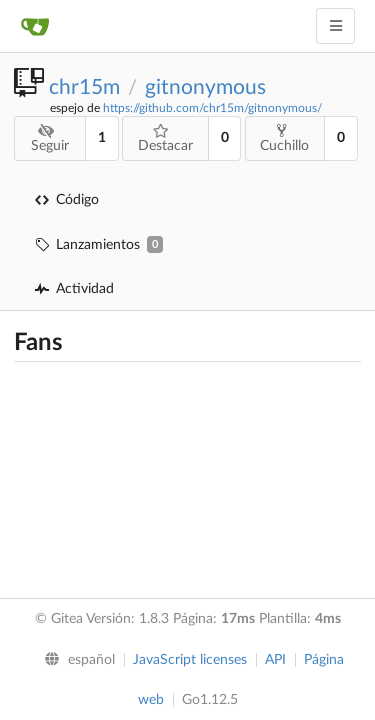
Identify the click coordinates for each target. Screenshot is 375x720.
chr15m (84, 87)
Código (67, 200)
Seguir (50, 138)
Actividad (74, 289)
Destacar (165, 138)
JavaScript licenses (190, 660)
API (275, 660)
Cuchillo (284, 138)
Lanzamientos (99, 244)
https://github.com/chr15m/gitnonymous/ (212, 108)
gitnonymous (205, 87)
